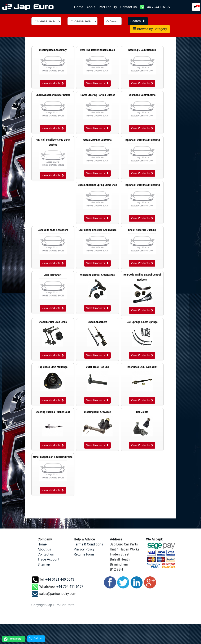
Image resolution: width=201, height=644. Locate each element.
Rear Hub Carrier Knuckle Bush (98, 50)
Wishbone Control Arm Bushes (98, 275)
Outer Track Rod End (97, 367)
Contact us (46, 554)
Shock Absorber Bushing (142, 230)
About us (44, 549)
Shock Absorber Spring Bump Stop (98, 185)
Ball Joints (142, 412)
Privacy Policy (84, 549)
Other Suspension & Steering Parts (53, 457)
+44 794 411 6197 (70, 587)
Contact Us (129, 7)
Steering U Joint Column (142, 50)
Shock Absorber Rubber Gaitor (53, 95)
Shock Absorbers (97, 322)
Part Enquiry (108, 7)
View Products (53, 83)
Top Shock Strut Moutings (53, 367)
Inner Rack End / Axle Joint (142, 367)
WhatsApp (12, 639)
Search (138, 21)
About (91, 7)
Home (80, 7)
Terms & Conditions (88, 544)
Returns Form (84, 554)
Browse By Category (150, 29)
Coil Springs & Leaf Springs (142, 322)
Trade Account (49, 559)
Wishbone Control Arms (142, 95)
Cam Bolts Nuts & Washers (53, 230)
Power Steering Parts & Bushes (97, 95)
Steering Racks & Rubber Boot (53, 412)
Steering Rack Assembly (53, 50)
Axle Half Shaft (53, 275)
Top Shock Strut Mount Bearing (142, 140)
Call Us (36, 639)
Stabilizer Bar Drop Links (53, 322)
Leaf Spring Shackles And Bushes (97, 230)
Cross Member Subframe (98, 140)
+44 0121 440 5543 (60, 579)
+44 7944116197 (155, 7)
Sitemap (44, 564)
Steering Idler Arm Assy (97, 412)
